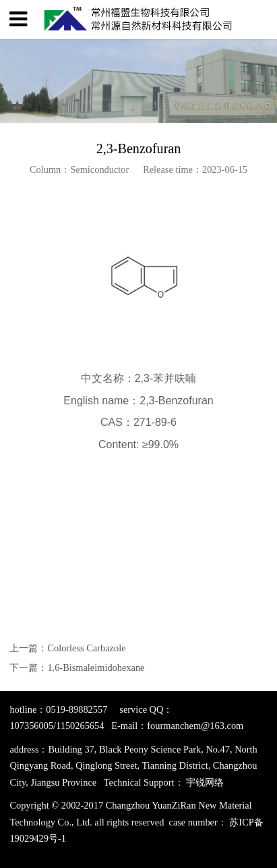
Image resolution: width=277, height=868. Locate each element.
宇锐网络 (205, 782)
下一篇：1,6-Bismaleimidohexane (77, 668)
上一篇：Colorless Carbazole (67, 648)
